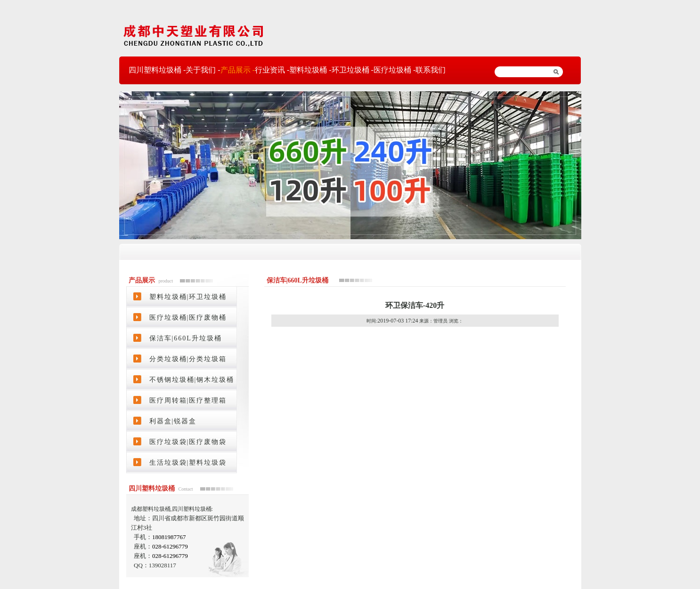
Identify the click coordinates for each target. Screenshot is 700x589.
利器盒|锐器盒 (173, 421)
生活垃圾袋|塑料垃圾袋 (188, 463)
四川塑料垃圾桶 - (157, 70)
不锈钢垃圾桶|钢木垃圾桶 (192, 380)
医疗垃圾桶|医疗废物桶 (188, 318)
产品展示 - (238, 70)
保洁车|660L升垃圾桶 (186, 338)
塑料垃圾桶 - (310, 70)
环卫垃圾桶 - (353, 70)
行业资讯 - (272, 70)
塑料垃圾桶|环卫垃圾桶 (188, 297)
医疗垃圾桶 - (395, 70)
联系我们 (431, 70)
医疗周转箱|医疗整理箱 (188, 400)
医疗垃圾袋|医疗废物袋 (188, 442)
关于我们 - (203, 70)
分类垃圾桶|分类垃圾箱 (188, 359)
